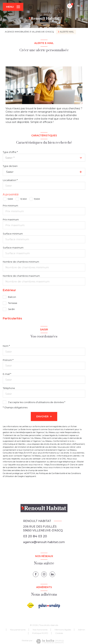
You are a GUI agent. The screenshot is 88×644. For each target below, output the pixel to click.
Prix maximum (11, 220)
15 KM (37, 199)
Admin (82, 630)
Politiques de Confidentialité (52, 473)
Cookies (59, 633)
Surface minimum (13, 234)
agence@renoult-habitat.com (44, 542)
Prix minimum (10, 206)
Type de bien (10, 166)
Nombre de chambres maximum (21, 276)
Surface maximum (13, 248)
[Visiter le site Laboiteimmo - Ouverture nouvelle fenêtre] (50, 641)
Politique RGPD (40, 633)
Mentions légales (63, 630)
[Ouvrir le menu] (13, 7)
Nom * (6, 346)
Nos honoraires (40, 630)
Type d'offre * (10, 152)
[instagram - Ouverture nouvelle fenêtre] (44, 574)
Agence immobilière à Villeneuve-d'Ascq (29, 32)
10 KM (23, 199)
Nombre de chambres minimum (21, 262)
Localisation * (10, 180)
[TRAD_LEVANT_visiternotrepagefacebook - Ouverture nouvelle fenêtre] (36, 574)
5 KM (10, 199)
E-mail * (7, 374)
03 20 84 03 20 (35, 536)
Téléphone (9, 388)
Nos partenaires (18, 630)
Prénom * (8, 360)
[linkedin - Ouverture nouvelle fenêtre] (52, 574)
